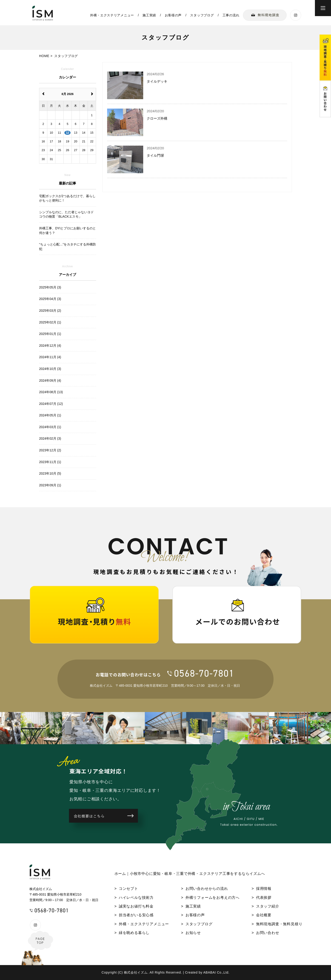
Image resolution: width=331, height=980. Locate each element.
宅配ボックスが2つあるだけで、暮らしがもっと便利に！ (67, 198)
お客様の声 (173, 15)
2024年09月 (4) (50, 380)
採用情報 (264, 889)
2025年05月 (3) (50, 287)
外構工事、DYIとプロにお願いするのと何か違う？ (67, 231)
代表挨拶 (264, 898)
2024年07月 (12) (51, 404)
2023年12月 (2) (50, 450)
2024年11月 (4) (50, 357)
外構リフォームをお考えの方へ (213, 898)
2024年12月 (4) (50, 346)
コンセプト (128, 889)
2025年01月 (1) (50, 334)
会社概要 (264, 915)
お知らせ (193, 933)
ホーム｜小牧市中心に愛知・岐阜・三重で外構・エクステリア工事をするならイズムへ (190, 874)
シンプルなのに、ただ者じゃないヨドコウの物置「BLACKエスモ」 (66, 214)
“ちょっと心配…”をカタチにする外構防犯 (67, 247)
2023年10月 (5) (50, 473)
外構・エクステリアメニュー (112, 15)
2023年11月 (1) (50, 462)
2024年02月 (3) (50, 438)
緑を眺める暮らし (134, 933)
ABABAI (210, 972)
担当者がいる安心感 (136, 915)
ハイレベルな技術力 (136, 898)
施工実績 (149, 15)
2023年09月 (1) (50, 485)
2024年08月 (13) (51, 392)
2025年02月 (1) (50, 322)
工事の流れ (231, 15)
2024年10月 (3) (50, 369)
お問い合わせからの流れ (207, 889)
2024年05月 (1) (50, 415)
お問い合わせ (268, 933)
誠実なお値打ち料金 (136, 906)
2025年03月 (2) (50, 311)
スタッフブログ (202, 15)
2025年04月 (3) (50, 299)
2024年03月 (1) (50, 427)
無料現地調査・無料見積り (279, 924)
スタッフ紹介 (268, 906)
